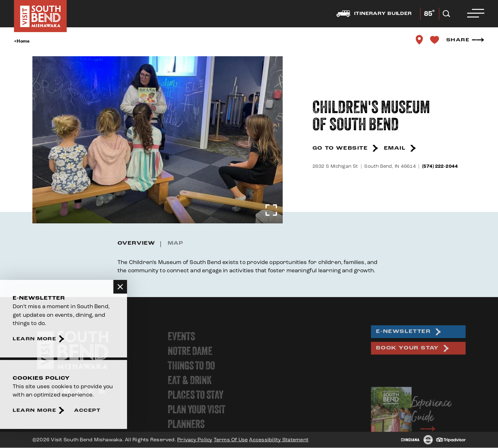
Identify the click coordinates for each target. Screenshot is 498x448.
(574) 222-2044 (440, 166)
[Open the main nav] (475, 14)
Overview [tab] (136, 243)
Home (23, 41)
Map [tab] (175, 243)
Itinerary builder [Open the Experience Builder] (374, 14)
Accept (87, 410)
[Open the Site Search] (446, 14)
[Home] (40, 16)
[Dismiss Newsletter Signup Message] (120, 287)
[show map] (419, 40)
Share (458, 40)
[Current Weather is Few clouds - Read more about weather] (429, 14)
